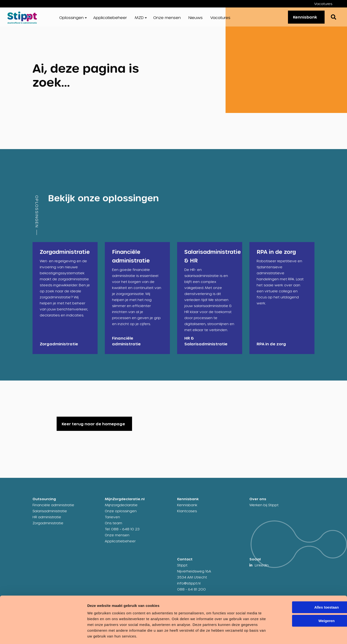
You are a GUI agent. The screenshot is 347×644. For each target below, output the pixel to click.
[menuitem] (327, 4)
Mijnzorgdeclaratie (121, 508)
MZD (139, 19)
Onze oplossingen (121, 514)
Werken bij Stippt (264, 508)
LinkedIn (262, 568)
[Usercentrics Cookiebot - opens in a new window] (31, 635)
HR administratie (47, 520)
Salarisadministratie (50, 514)
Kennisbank (303, 18)
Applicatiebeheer (110, 19)
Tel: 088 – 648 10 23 (122, 532)
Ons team (113, 526)
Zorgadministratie (48, 526)
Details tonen (75, 634)
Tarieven (112, 520)
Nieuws (196, 19)
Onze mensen (167, 19)
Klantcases (187, 514)
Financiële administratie (53, 508)
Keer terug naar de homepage (93, 427)
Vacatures (323, 4)
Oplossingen (71, 19)
